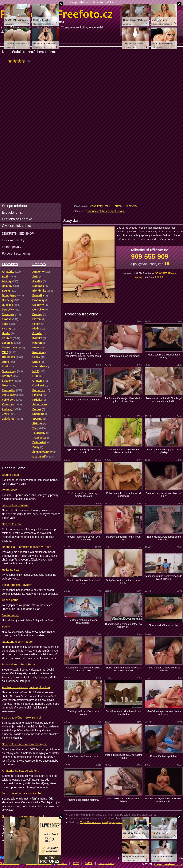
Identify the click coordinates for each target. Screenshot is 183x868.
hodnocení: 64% (20, 61)
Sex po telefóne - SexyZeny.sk (22, 717)
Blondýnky (131, 206)
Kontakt (62, 863)
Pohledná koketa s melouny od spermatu (124, 495)
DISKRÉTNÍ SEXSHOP (18, 234)
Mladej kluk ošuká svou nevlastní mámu (123, 756)
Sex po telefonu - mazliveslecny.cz (24, 744)
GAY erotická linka (17, 226)
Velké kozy (96, 206)
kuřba (84, 28)
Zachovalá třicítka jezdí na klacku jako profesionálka (124, 400)
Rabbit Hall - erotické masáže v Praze (27, 547)
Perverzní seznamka (16, 253)
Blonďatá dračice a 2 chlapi (164, 625)
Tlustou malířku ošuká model (123, 356)
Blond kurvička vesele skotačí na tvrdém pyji (123, 625)
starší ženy (62, 28)
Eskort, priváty (12, 247)
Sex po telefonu (79, 2)
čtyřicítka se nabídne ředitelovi (83, 400)
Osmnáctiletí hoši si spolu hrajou (106, 211)
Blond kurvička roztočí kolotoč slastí (83, 582)
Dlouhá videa (10, 475)
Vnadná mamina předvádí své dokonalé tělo (83, 538)
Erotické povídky (103, 2)
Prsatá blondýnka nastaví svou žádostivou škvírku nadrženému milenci (83, 356)
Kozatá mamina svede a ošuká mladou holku (83, 669)
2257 (76, 863)
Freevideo (10, 264)
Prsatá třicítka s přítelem (164, 756)
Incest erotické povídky (17, 585)
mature (75, 28)
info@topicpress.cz (114, 822)
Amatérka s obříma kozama (83, 756)
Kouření (118, 206)
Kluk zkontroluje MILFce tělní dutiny (164, 356)
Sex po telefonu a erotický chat (22, 793)
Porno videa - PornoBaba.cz (20, 664)
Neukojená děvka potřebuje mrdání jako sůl (83, 495)
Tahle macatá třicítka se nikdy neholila (164, 669)
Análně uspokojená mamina (83, 800)
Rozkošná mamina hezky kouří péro (124, 538)
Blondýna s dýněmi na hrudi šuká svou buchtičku (164, 800)
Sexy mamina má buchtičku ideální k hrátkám (123, 451)
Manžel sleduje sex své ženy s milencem (164, 713)
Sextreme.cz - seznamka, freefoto (24, 816)
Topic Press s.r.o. (91, 822)
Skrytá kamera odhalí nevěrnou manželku (123, 713)
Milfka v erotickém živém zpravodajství (83, 621)
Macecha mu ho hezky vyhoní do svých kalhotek (164, 577)
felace (92, 28)
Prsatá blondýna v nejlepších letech (123, 800)
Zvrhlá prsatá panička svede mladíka (83, 713)
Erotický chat (12, 212)
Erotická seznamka (17, 219)
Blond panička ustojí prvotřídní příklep (164, 451)
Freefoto (39, 264)
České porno (10, 600)
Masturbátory (10, 615)
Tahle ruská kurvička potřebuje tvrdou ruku (164, 538)
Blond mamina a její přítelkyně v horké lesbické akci (123, 669)
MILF (108, 206)
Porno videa (10, 490)
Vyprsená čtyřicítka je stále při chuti (83, 451)
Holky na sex (10, 570)
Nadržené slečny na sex (18, 642)
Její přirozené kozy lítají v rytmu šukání (123, 582)
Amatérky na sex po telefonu (21, 771)
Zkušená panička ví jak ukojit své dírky (164, 495)
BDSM (6, 626)
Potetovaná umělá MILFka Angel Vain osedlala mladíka (164, 400)
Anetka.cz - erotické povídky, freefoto (26, 687)
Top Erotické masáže (15, 505)
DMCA (89, 863)
